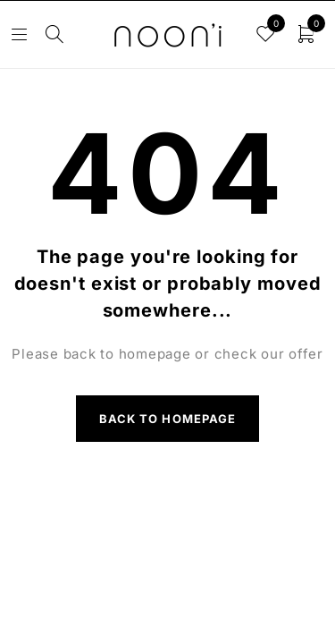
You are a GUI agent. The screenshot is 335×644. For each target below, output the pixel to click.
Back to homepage (167, 419)
